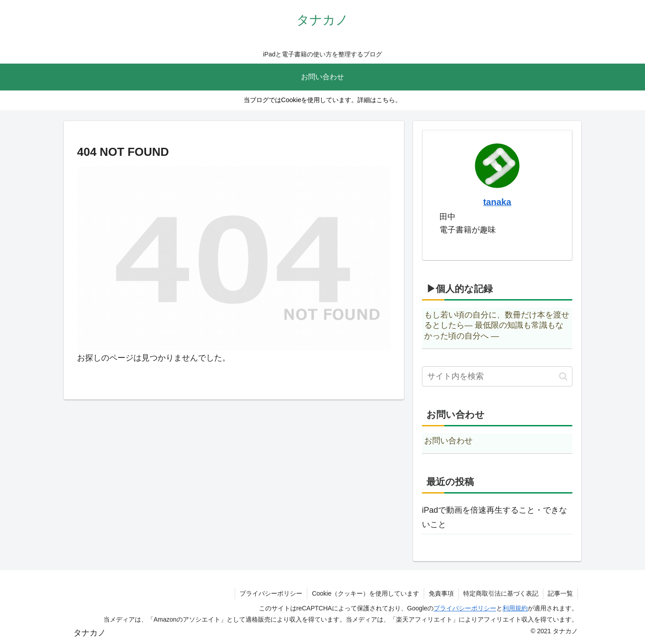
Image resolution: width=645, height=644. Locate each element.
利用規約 (515, 608)
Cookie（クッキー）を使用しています (365, 593)
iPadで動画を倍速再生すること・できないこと (494, 517)
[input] (497, 376)
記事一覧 (560, 593)
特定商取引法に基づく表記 (501, 593)
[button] (563, 376)
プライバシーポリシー (271, 593)
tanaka (497, 202)
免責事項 (441, 593)
